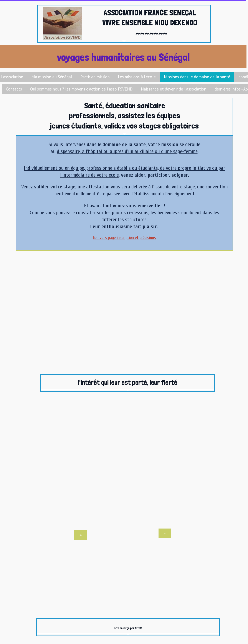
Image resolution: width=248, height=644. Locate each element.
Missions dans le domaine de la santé (197, 77)
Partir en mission (95, 77)
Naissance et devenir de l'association (174, 89)
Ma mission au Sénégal (52, 77)
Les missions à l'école (137, 77)
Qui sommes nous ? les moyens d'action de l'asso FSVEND (81, 89)
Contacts (14, 89)
